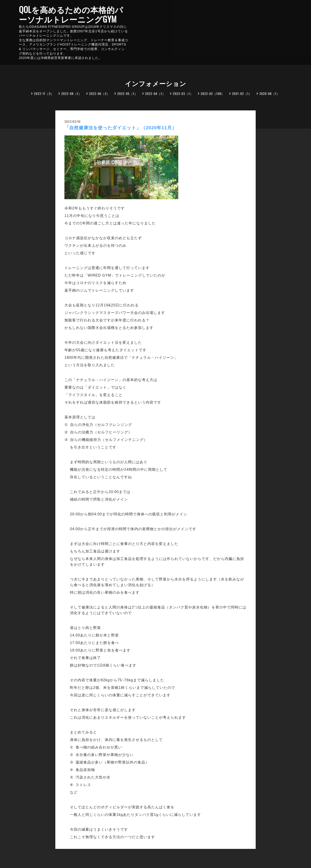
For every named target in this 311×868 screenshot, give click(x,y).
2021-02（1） (242, 93)
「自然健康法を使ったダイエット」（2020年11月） (121, 128)
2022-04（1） (155, 93)
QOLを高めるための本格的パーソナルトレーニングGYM (71, 14)
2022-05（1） (127, 93)
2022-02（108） (213, 93)
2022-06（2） (99, 93)
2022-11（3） (44, 93)
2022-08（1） (71, 93)
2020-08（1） (270, 93)
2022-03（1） (183, 93)
